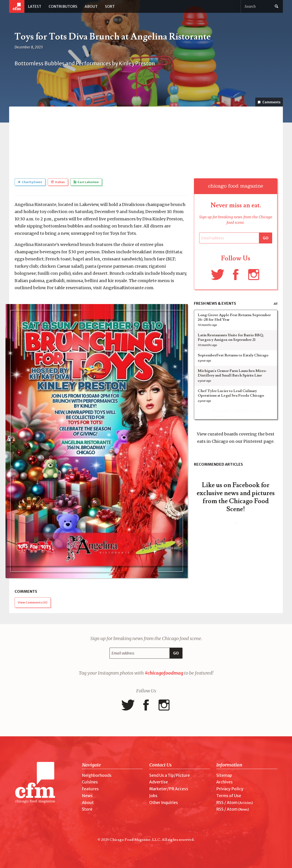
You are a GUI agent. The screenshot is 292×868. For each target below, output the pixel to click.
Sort (110, 6)
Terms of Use (229, 796)
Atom (232, 803)
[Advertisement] (146, 139)
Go (266, 238)
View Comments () (33, 602)
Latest (35, 6)
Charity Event (30, 182)
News (87, 796)
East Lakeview (86, 182)
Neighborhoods (97, 775)
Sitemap (224, 775)
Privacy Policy (230, 789)
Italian (58, 182)
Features (90, 789)
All (276, 304)
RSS (220, 803)
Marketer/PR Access (169, 789)
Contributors (63, 6)
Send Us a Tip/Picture (169, 775)
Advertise (159, 782)
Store (87, 809)
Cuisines (90, 782)
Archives (224, 782)
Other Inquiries (164, 803)
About (91, 6)
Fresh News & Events (215, 303)
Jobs (153, 796)
